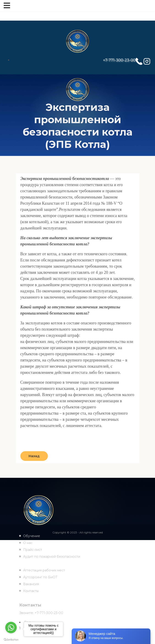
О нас (28, 543)
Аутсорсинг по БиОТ (40, 577)
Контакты (31, 591)
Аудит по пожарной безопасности (52, 557)
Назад (34, 456)
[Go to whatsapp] (11, 628)
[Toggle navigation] (7, 6)
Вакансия (31, 584)
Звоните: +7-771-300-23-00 (41, 613)
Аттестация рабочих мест (44, 570)
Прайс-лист (33, 550)
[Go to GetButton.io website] (11, 639)
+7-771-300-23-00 (119, 60)
